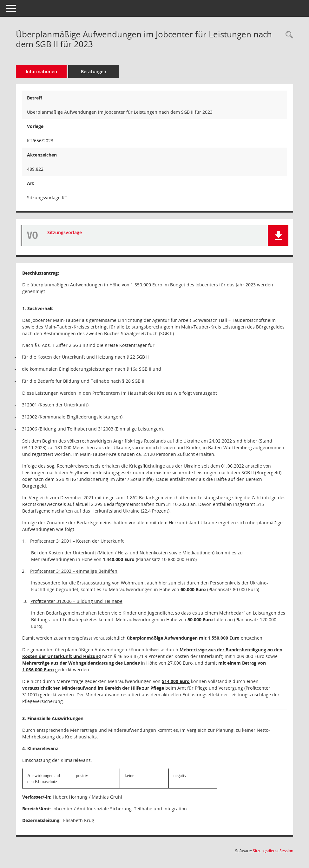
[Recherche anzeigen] (288, 35)
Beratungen (94, 71)
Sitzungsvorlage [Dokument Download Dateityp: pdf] (65, 233)
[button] (278, 236)
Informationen (41, 71)
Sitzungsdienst (273, 851)
